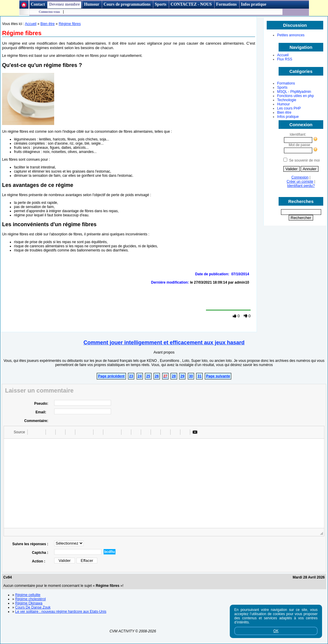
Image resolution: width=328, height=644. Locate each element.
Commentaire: (36, 421)
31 (199, 376)
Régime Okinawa (29, 603)
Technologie (287, 100)
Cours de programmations (127, 4)
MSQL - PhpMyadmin (294, 92)
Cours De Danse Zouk (33, 607)
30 (191, 376)
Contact (38, 4)
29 (182, 376)
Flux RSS (285, 59)
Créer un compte (300, 182)
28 (174, 376)
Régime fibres (70, 24)
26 (157, 376)
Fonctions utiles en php (295, 96)
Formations (226, 4)
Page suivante (218, 376)
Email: (42, 412)
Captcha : (40, 553)
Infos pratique (254, 4)
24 (140, 376)
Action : (40, 561)
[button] (17, 432)
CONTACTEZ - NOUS (192, 4)
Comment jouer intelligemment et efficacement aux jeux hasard (164, 343)
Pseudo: (41, 404)
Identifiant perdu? (301, 186)
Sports (161, 4)
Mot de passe (301, 145)
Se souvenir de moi (304, 160)
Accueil (283, 55)
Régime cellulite (28, 595)
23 (131, 376)
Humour (92, 4)
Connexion (300, 177)
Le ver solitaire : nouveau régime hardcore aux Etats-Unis (61, 612)
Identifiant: (298, 135)
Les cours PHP (289, 108)
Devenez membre (64, 4)
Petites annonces (291, 35)
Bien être (284, 112)
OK (276, 631)
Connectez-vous (50, 12)
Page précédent (111, 376)
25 (148, 376)
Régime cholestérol (31, 599)
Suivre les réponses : (30, 544)
